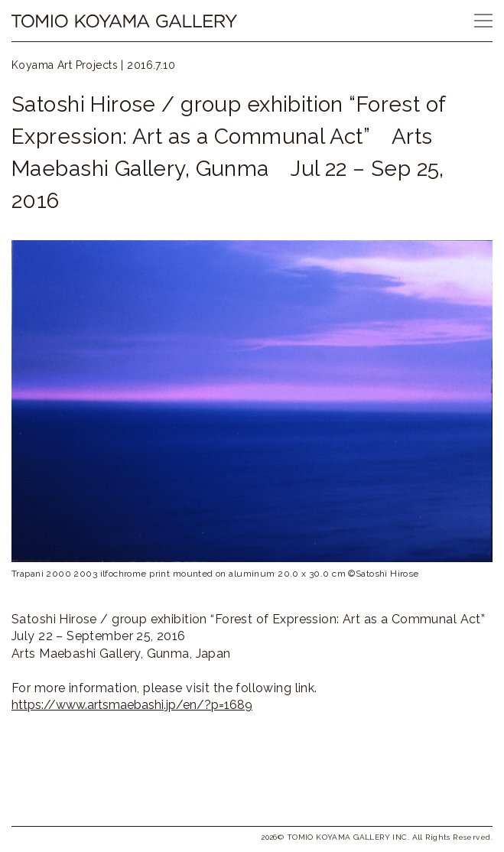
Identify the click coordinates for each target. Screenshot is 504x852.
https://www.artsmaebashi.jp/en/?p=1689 (132, 705)
